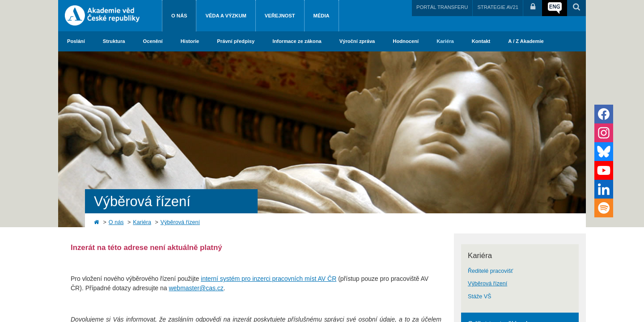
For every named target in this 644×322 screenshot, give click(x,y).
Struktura (114, 41)
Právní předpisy (236, 41)
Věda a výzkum (226, 16)
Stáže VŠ (480, 297)
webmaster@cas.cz (196, 288)
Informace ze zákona (297, 41)
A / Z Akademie (526, 41)
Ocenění (153, 41)
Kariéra (445, 41)
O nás (179, 16)
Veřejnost (280, 16)
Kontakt (481, 41)
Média (322, 16)
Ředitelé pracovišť (490, 271)
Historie (190, 41)
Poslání (76, 41)
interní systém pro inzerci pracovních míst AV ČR (269, 279)
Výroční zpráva (357, 41)
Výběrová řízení (180, 222)
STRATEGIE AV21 (498, 7)
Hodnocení (406, 41)
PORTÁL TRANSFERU (442, 7)
